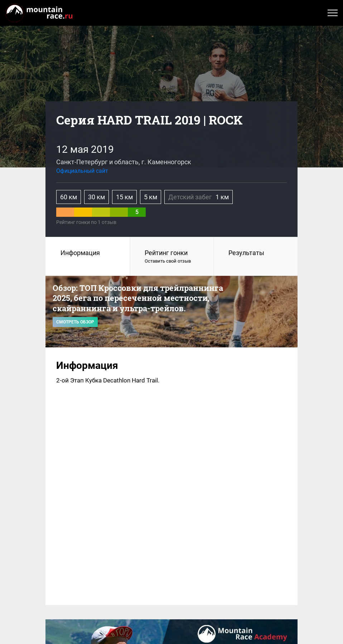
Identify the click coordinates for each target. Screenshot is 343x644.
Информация (80, 253)
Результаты (246, 253)
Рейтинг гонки (172, 257)
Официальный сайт (82, 171)
